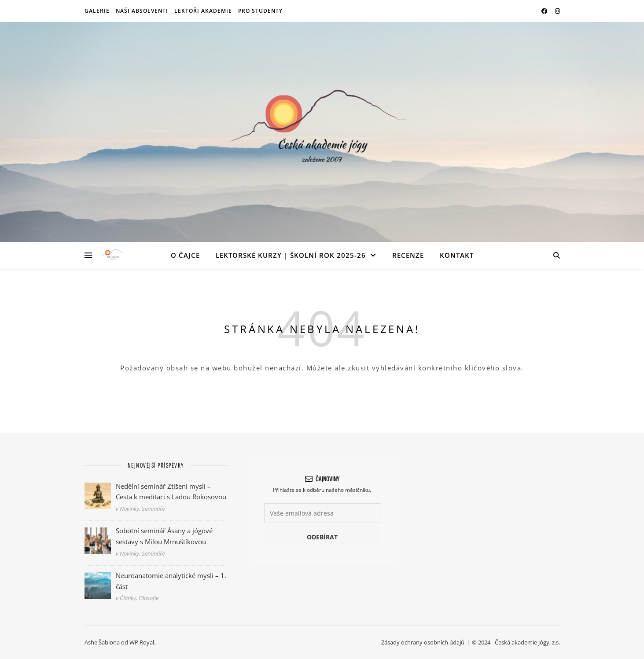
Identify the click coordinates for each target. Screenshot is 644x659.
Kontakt (457, 255)
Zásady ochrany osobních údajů (423, 642)
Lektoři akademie (203, 11)
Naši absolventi (142, 11)
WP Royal (142, 642)
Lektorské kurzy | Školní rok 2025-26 (291, 255)
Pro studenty (260, 11)
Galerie (97, 11)
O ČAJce (185, 255)
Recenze (408, 255)
